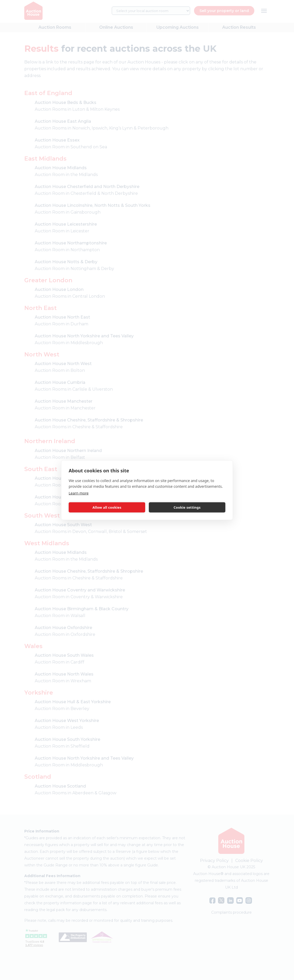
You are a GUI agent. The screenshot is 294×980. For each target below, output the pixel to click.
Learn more (79, 493)
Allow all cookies (107, 507)
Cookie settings (187, 507)
